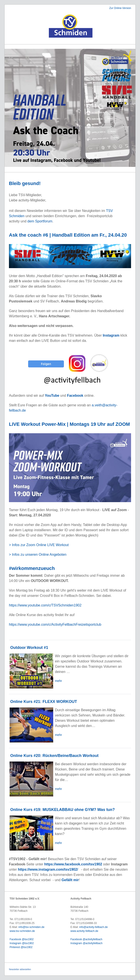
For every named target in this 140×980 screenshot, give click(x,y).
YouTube (53, 396)
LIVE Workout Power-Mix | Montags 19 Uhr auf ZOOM (69, 424)
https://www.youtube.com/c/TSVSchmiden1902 (45, 605)
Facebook (76, 396)
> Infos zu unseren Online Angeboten (38, 555)
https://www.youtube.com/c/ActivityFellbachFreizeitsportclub (55, 625)
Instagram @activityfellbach (86, 943)
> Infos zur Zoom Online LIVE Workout (39, 545)
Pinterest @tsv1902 (21, 947)
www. (74, 931)
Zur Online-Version (120, 8)
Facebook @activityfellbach (86, 939)
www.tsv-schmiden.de (22, 931)
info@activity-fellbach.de (94, 927)
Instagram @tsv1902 (22, 943)
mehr (58, 681)
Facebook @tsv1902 (22, 939)
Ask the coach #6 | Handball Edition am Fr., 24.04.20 (68, 235)
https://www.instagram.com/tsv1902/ (48, 869)
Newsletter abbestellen (20, 969)
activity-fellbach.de (88, 931)
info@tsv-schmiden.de (32, 927)
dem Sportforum (40, 221)
